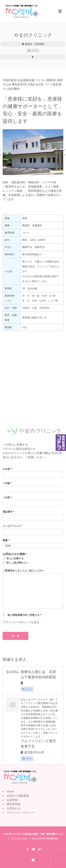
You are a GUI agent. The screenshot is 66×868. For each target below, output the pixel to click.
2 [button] (36, 178)
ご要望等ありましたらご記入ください (24, 571)
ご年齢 (7, 483)
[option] (33, 152)
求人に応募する (15, 558)
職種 (6, 540)
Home (10, 791)
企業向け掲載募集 (18, 796)
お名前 (7, 469)
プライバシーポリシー (21, 813)
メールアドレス (12, 526)
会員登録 (12, 800)
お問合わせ (14, 808)
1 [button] (30, 178)
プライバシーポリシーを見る (21, 622)
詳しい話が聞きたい (17, 563)
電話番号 (8, 512)
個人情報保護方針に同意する (24, 615)
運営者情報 (14, 804)
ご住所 (7, 497)
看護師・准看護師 (34, 44)
